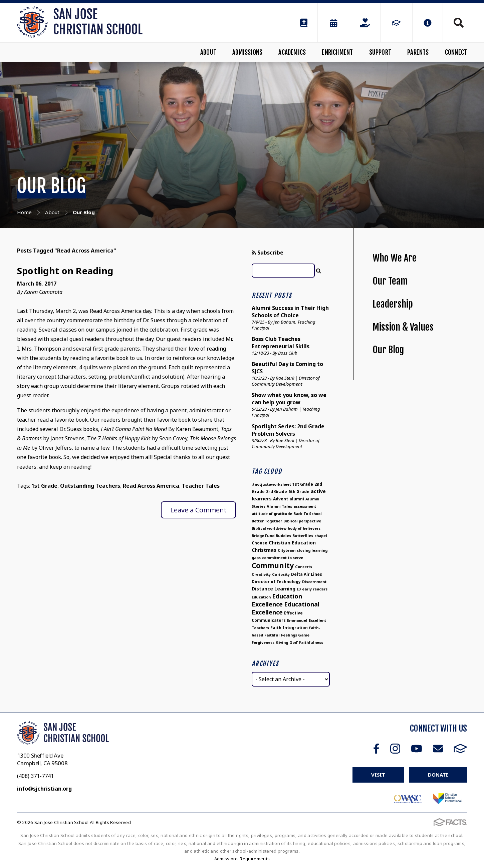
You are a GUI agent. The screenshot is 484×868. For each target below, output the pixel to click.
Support (380, 52)
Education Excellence (277, 600)
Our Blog (388, 350)
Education (261, 597)
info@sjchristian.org (44, 789)
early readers (315, 589)
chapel (321, 536)
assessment (305, 506)
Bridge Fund (263, 536)
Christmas (264, 550)
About (208, 52)
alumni (297, 499)
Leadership (393, 304)
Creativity (261, 574)
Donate (438, 775)
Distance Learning (274, 589)
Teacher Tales (201, 486)
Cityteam (287, 550)
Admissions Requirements (242, 859)
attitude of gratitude (272, 514)
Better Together (267, 521)
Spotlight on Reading (65, 271)
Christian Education (292, 543)
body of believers (304, 528)
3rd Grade (277, 492)
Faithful (272, 635)
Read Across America (151, 486)
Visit (378, 775)
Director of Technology (276, 582)
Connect (456, 52)
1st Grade (44, 486)
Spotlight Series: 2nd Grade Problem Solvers (288, 430)
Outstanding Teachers (90, 486)
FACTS (460, 749)
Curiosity (281, 574)
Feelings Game (295, 635)
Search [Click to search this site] (459, 23)
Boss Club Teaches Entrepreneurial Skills (281, 343)
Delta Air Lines (307, 574)
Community (273, 565)
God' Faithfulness (306, 642)
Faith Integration (289, 628)
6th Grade (299, 492)
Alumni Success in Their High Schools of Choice (290, 312)
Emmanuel (297, 620)
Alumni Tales (279, 506)
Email (438, 749)
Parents (418, 52)
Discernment (314, 582)
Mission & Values (403, 327)
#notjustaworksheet (271, 484)
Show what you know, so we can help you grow (289, 399)
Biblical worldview (269, 528)
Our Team (390, 281)
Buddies (283, 536)
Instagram (395, 749)
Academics (292, 52)
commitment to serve (283, 558)
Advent (281, 499)
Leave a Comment (198, 510)
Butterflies (303, 536)
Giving (282, 642)
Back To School (308, 514)
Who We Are (395, 258)
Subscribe (268, 253)
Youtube (417, 749)
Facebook (376, 749)
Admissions (247, 52)
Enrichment (337, 52)
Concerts (304, 567)
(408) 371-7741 (35, 776)
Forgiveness (263, 642)
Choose (260, 543)
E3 (299, 589)
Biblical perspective (302, 521)
